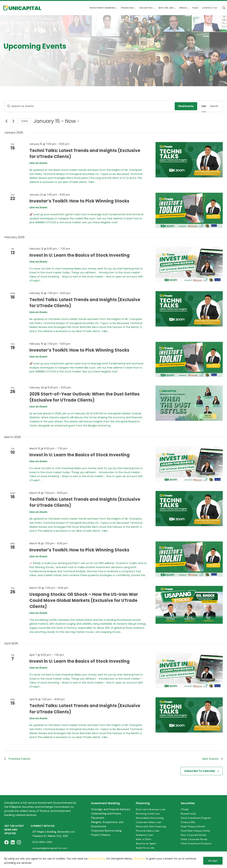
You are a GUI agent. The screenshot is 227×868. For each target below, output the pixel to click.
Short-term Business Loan (152, 809)
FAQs (195, 8)
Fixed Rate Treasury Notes (197, 831)
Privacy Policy (97, 859)
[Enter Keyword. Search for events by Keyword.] (90, 106)
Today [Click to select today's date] (24, 121)
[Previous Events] (6, 121)
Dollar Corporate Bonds (195, 839)
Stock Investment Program (197, 818)
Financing (143, 803)
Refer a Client (144, 839)
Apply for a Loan (146, 848)
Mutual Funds (189, 813)
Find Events (186, 106)
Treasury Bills (188, 822)
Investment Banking (105, 803)
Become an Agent (147, 843)
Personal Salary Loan (148, 831)
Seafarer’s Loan (145, 835)
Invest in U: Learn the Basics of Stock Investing (80, 255)
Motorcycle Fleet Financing (152, 826)
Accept (213, 861)
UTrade (185, 809)
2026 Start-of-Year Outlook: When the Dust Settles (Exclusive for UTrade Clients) (85, 397)
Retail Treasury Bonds (194, 826)
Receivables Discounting (150, 818)
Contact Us (210, 8)
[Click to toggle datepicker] (56, 121)
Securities (188, 803)
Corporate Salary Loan (149, 822)
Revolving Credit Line (148, 813)
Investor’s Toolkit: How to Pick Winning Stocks (79, 201)
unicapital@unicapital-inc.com (50, 848)
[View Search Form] (224, 8)
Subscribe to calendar (200, 771)
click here (139, 859)
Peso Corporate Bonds (194, 835)
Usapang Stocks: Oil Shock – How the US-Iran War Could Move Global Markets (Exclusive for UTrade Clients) (84, 600)
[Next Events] (13, 121)
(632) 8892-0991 (43, 842)
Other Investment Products (198, 843)
